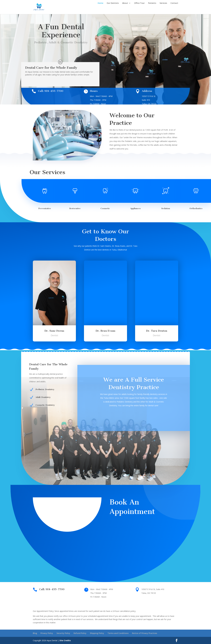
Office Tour (139, 3)
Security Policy (63, 633)
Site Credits (65, 640)
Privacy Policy (47, 633)
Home (100, 3)
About (125, 3)
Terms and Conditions (118, 633)
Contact (174, 3)
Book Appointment (61, 54)
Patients (152, 3)
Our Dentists (113, 3)
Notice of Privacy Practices (145, 633)
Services (163, 3)
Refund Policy (80, 633)
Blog (35, 633)
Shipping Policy (97, 633)
